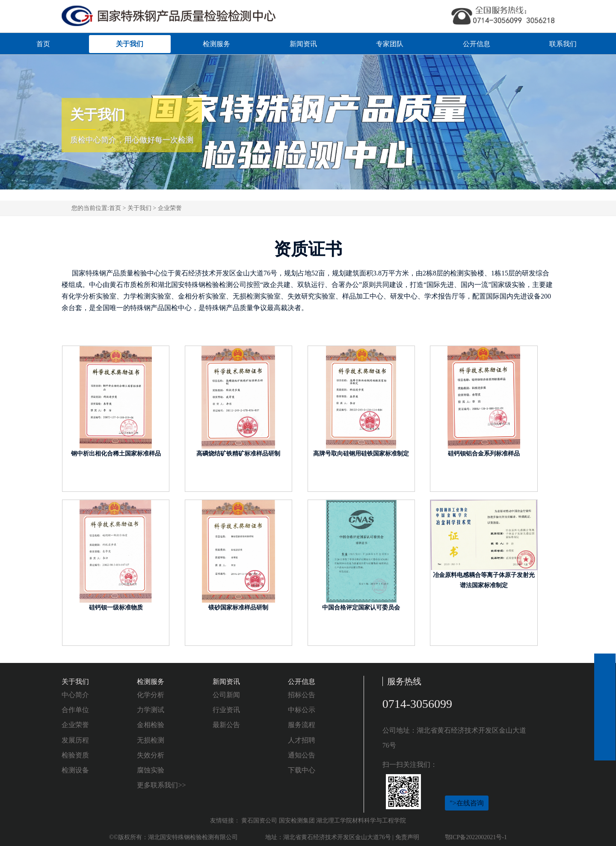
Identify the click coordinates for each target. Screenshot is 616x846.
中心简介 (75, 695)
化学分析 (151, 695)
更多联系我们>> (161, 785)
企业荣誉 (170, 208)
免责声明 (407, 837)
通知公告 (302, 755)
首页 (43, 44)
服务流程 (302, 725)
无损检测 (151, 740)
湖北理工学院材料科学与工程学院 (361, 821)
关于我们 (130, 44)
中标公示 (302, 710)
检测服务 (216, 44)
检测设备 (75, 770)
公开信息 (477, 44)
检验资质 (75, 755)
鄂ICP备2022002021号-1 (476, 837)
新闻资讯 (303, 44)
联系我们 (563, 44)
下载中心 (302, 770)
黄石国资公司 (259, 821)
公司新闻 (226, 695)
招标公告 (302, 695)
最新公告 (226, 725)
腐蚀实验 (151, 770)
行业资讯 (226, 710)
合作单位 (75, 710)
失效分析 (151, 755)
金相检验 (151, 725)
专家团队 (390, 44)
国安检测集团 (297, 821)
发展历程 (75, 740)
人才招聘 (302, 740)
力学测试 (151, 710)
